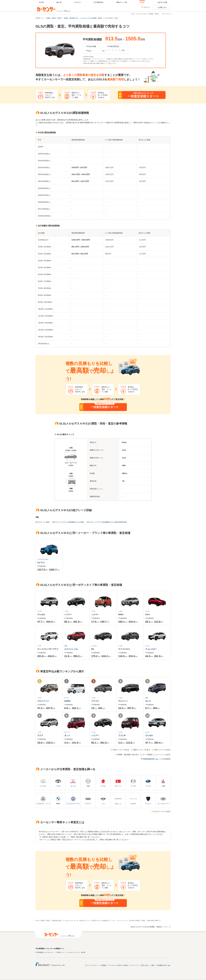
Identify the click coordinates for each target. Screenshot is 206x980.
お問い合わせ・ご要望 (147, 965)
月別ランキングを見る (162, 750)
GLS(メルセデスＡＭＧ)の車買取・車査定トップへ (149, 927)
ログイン (147, 7)
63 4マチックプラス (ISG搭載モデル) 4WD (68, 522)
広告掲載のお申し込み (164, 965)
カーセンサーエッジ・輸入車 (76, 952)
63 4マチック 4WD (42, 522)
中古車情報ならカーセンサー (44, 952)
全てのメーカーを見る (162, 812)
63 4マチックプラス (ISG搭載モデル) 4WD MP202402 (107, 522)
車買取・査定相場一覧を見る (128, 755)
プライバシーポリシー (92, 965)
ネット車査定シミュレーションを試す (156, 755)
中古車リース (60, 952)
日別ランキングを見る (121, 750)
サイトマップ (166, 14)
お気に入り (163, 7)
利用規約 (104, 965)
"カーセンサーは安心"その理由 (118, 965)
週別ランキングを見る (142, 750)
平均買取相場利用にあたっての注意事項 (156, 759)
